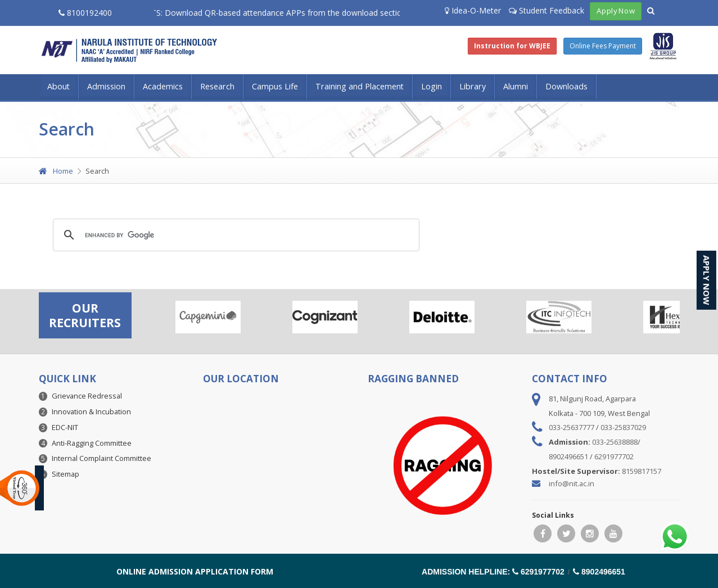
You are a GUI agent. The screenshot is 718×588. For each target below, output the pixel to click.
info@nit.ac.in (572, 483)
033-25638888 (615, 442)
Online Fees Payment (603, 46)
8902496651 (568, 456)
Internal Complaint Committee (101, 458)
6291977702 (614, 456)
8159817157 (642, 471)
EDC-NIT (65, 427)
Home (56, 171)
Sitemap (66, 474)
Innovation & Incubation (91, 411)
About (58, 86)
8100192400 (85, 13)
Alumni (516, 86)
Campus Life (275, 86)
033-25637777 (572, 427)
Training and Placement (360, 86)
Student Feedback (547, 10)
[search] (234, 235)
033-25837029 (623, 427)
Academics (163, 86)
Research (217, 86)
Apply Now (615, 11)
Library (473, 86)
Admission (106, 86)
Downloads (566, 86)
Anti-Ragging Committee (92, 443)
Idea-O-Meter (473, 10)
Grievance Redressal (87, 396)
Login (432, 86)
